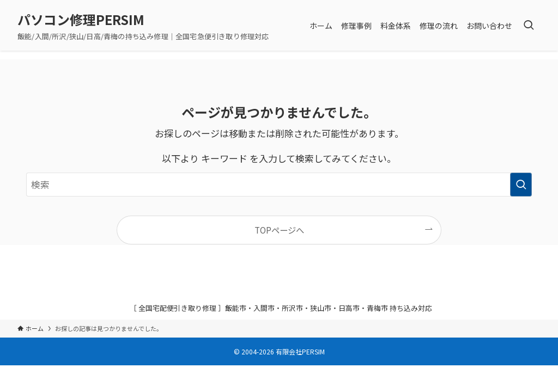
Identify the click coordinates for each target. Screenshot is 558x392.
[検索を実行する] (521, 185)
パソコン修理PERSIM (81, 20)
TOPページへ (279, 230)
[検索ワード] (279, 185)
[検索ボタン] (529, 25)
